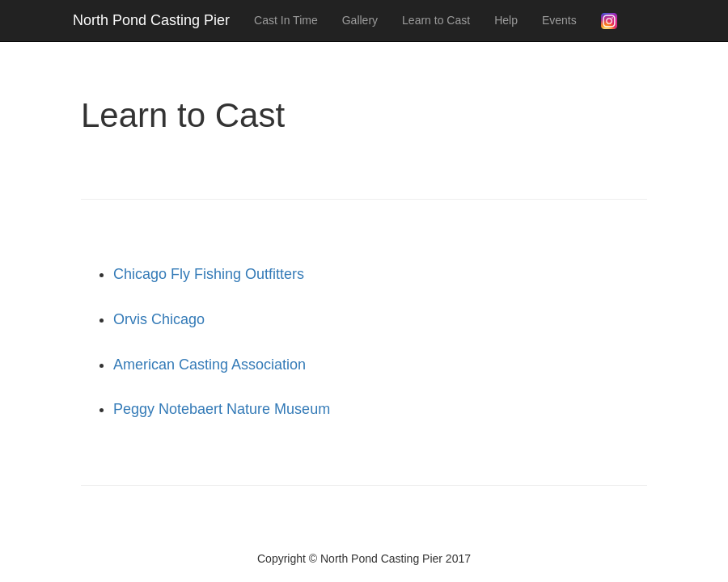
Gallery (360, 20)
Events (559, 20)
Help (506, 20)
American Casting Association (210, 365)
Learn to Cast (436, 20)
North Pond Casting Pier (151, 20)
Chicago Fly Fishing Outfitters (209, 274)
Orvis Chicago (159, 319)
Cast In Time (286, 20)
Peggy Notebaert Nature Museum (222, 409)
